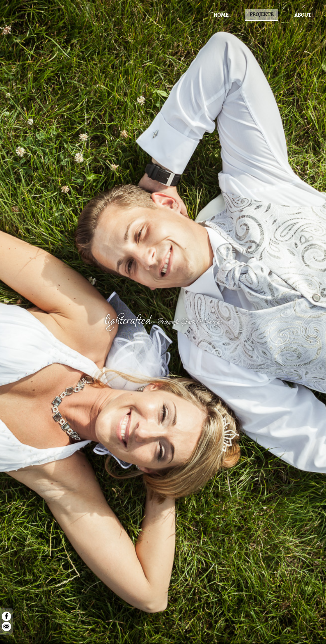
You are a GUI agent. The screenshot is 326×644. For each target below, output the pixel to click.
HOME (221, 15)
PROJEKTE (261, 14)
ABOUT (303, 15)
